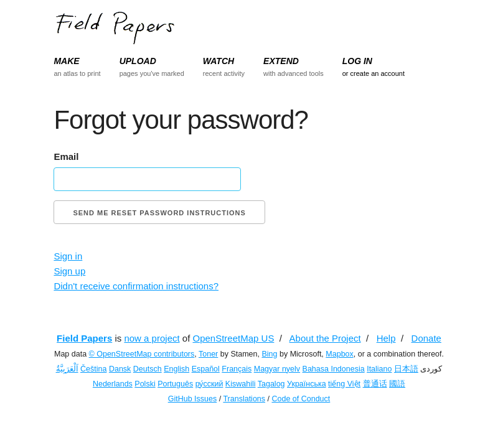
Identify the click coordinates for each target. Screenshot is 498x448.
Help (386, 338)
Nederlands (113, 384)
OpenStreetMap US (234, 338)
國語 (397, 384)
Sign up (69, 271)
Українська (307, 384)
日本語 (406, 369)
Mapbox (339, 354)
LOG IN (357, 61)
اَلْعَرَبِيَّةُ (67, 369)
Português (175, 384)
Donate (426, 338)
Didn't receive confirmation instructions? (136, 286)
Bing (269, 354)
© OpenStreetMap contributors (142, 354)
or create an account (374, 73)
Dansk (120, 369)
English (176, 369)
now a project (152, 338)
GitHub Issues (193, 399)
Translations (244, 399)
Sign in (68, 256)
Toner (208, 354)
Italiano (379, 369)
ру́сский (209, 384)
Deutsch (148, 369)
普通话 (375, 384)
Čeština (93, 369)
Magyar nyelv (277, 369)
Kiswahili (241, 384)
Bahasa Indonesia (334, 369)
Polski (145, 384)
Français (237, 369)
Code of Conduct (301, 399)
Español (206, 369)
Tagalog (271, 384)
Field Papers (84, 338)
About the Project (325, 338)
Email (66, 156)
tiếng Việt (344, 384)
